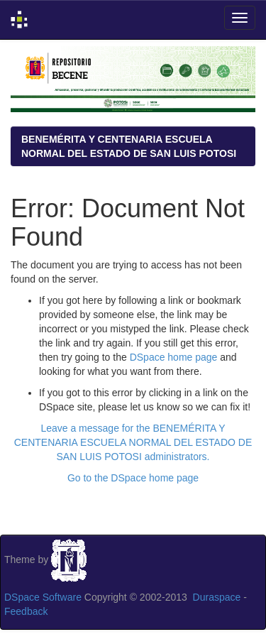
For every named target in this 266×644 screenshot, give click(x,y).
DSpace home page (174, 357)
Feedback (26, 611)
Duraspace (217, 597)
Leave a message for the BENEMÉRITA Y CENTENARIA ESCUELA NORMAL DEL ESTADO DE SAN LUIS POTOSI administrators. (133, 442)
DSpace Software (43, 597)
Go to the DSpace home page (133, 478)
